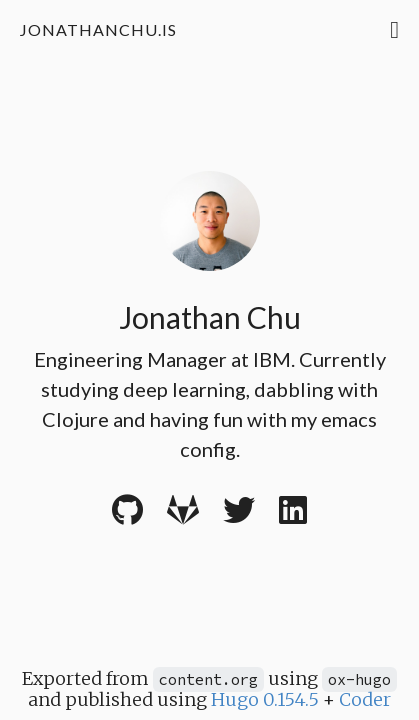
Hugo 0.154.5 (265, 699)
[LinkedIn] (293, 517)
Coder (365, 699)
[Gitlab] (183, 517)
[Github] (127, 517)
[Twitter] (239, 517)
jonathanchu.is (98, 29)
